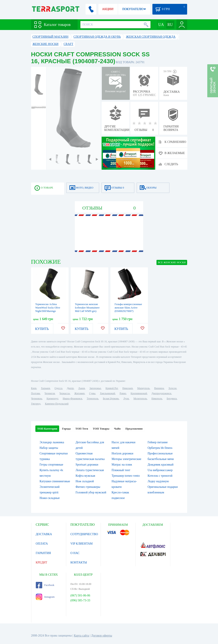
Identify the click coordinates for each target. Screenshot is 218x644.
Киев (34, 388)
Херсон (173, 388)
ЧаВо (117, 429)
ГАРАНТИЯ (43, 553)
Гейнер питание (158, 442)
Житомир (80, 393)
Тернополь (93, 398)
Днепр (70, 388)
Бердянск (172, 398)
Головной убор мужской (91, 492)
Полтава (36, 393)
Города (66, 429)
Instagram (45, 597)
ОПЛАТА (42, 544)
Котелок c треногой (160, 476)
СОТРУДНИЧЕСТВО (84, 534)
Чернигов (50, 393)
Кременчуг (52, 398)
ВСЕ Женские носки (172, 262)
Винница (159, 388)
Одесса (58, 388)
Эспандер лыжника (52, 442)
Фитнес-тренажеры (88, 487)
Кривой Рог (112, 388)
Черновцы (37, 398)
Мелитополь (140, 398)
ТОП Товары (101, 429)
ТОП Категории (47, 429)
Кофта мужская (85, 476)
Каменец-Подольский (57, 404)
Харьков (45, 388)
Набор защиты (49, 448)
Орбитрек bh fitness (160, 448)
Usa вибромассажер (160, 470)
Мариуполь (143, 388)
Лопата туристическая (90, 470)
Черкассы (65, 393)
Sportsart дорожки (87, 465)
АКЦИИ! (108, 9)
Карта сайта (82, 636)
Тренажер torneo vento (126, 476)
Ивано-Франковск (72, 398)
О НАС (75, 553)
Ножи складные (50, 498)
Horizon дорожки (123, 453)
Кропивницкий (139, 393)
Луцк (126, 398)
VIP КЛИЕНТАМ (82, 544)
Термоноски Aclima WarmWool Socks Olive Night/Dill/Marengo (48, 308)
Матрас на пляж (122, 465)
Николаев (128, 388)
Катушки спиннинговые (55, 481)
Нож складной (85, 481)
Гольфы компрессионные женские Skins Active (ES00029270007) (128, 308)
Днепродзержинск (162, 393)
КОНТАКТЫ (79, 562)
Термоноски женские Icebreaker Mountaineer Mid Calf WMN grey (87, 308)
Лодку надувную (158, 481)
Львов (82, 388)
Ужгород (36, 404)
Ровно (123, 393)
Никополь (157, 398)
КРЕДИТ (42, 562)
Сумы (92, 393)
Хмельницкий (107, 393)
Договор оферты (102, 636)
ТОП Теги (82, 429)
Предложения (134, 429)
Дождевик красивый (161, 465)
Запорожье (95, 388)
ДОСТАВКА (44, 534)
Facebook (45, 585)
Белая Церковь (111, 398)
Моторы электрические (126, 459)
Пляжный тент (121, 470)
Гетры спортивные (51, 465)
